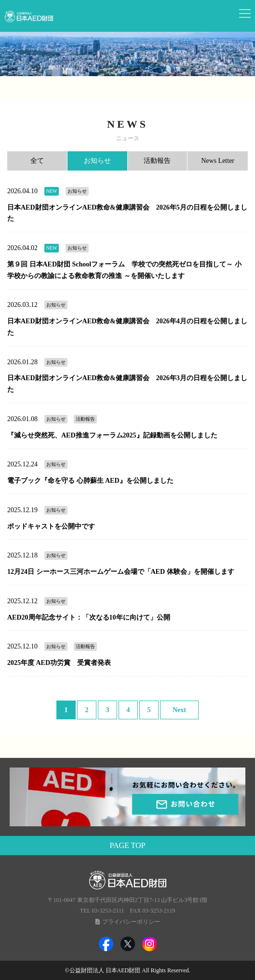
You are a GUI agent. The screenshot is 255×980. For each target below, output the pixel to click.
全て (37, 161)
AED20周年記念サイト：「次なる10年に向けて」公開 (89, 617)
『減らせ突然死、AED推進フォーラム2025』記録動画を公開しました (112, 435)
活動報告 (157, 161)
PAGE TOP (128, 845)
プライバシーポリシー (131, 922)
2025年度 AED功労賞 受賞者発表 (59, 663)
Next (179, 710)
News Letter (218, 161)
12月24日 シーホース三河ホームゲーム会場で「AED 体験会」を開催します (121, 572)
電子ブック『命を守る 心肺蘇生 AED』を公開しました (90, 481)
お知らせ (97, 161)
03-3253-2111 (108, 911)
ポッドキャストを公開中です (51, 526)
